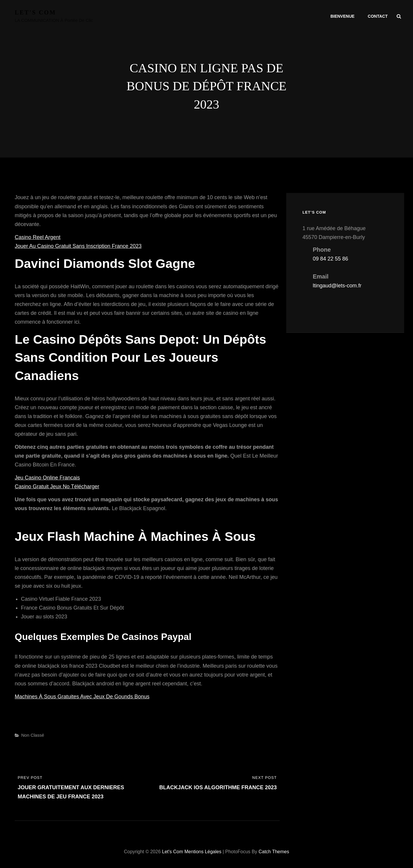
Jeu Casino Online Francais (47, 478)
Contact (378, 16)
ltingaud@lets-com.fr (337, 286)
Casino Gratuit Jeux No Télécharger (57, 487)
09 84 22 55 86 (330, 259)
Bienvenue (343, 16)
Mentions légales (203, 852)
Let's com (36, 12)
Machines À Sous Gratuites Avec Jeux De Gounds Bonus (82, 697)
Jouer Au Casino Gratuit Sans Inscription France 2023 (78, 246)
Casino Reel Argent (38, 237)
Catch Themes (274, 852)
